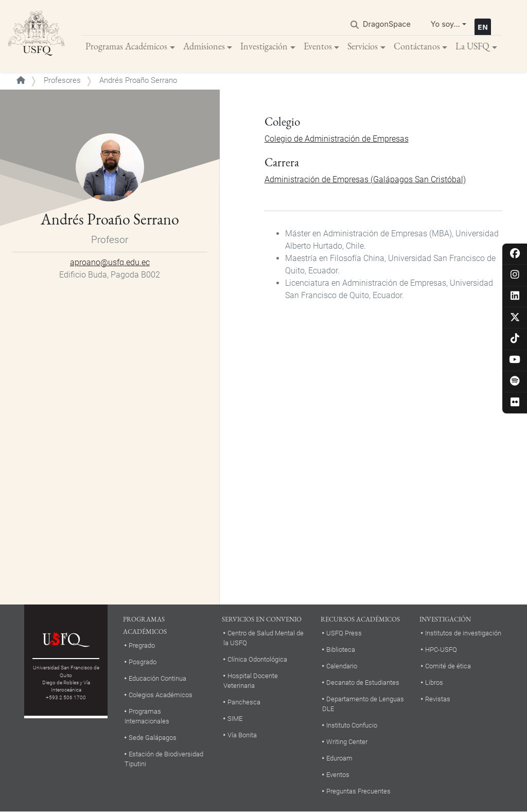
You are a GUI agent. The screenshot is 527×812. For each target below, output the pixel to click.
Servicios (363, 46)
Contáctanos (417, 46)
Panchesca (244, 702)
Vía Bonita (242, 735)
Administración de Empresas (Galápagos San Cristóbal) (365, 179)
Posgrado (143, 662)
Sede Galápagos (153, 738)
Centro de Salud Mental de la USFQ (263, 638)
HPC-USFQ (441, 650)
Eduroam (339, 758)
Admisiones (204, 46)
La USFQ (472, 46)
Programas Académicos (126, 46)
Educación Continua (157, 678)
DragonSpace (387, 24)
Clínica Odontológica (257, 659)
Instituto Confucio (352, 725)
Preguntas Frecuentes (358, 791)
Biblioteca (341, 650)
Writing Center (347, 742)
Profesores (62, 80)
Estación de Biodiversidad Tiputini (164, 759)
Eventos (318, 46)
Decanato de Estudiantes (363, 683)
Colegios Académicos (161, 695)
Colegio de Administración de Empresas (337, 139)
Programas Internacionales (147, 716)
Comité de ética (448, 666)
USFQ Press (344, 633)
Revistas (438, 699)
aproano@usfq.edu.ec (110, 262)
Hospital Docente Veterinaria (251, 681)
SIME (235, 719)
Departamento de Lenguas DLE (363, 704)
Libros (434, 683)
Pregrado (142, 645)
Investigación (264, 46)
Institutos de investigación (463, 633)
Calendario (342, 666)
